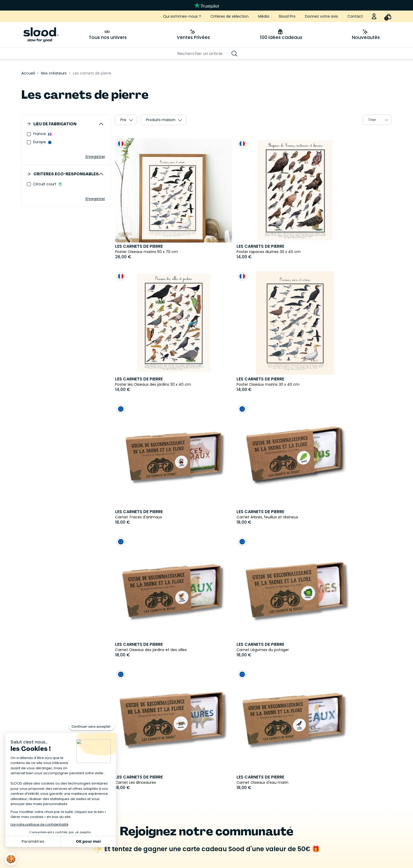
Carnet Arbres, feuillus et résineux (333, 384)
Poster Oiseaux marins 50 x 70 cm (146, 252)
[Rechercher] (204, 54)
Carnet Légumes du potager (235, 517)
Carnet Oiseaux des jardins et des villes (151, 517)
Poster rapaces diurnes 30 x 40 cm (241, 252)
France (40, 134)
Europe (40, 142)
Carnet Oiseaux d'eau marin (141, 650)
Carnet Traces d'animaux (232, 384)
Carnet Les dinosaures (323, 517)
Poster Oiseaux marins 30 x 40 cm (147, 384)
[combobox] (377, 120)
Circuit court (45, 184)
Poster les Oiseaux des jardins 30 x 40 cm (340, 252)
